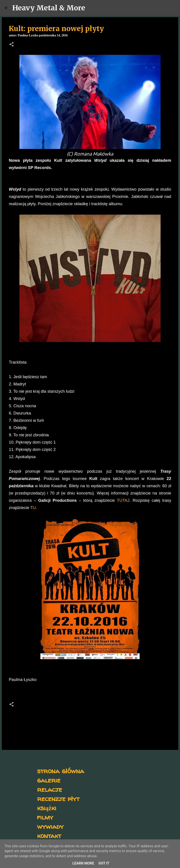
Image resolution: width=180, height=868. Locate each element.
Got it (104, 863)
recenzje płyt (58, 798)
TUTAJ (123, 500)
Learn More (83, 863)
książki (47, 808)
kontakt (49, 835)
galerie (49, 780)
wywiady (50, 826)
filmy (45, 817)
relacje (50, 789)
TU (33, 508)
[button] (11, 45)
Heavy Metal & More (49, 8)
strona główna (61, 771)
